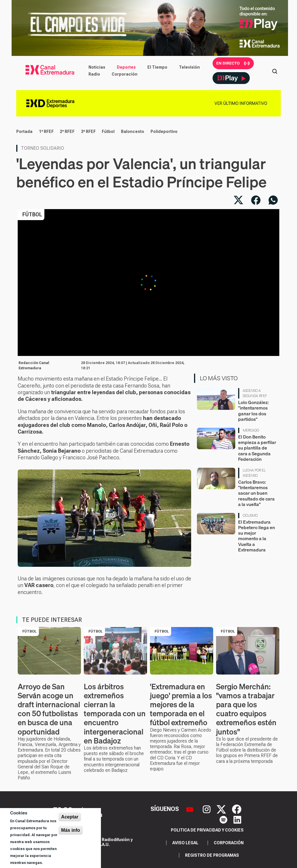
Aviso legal (185, 843)
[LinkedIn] (237, 819)
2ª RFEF (67, 131)
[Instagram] (207, 809)
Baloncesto (133, 131)
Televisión (189, 67)
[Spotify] (224, 819)
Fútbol (108, 131)
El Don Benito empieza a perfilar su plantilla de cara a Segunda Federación (257, 448)
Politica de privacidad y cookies (207, 830)
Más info (71, 830)
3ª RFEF (88, 131)
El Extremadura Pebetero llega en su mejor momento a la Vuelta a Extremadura (257, 536)
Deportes (126, 67)
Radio (94, 74)
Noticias (97, 67)
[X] (222, 809)
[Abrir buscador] (275, 71)
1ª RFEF (46, 131)
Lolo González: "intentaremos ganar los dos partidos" (253, 411)
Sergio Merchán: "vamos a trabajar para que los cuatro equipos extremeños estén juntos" (246, 709)
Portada (24, 131)
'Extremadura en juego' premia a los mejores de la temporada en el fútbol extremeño (181, 705)
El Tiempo (157, 67)
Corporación (125, 74)
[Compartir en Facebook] (256, 200)
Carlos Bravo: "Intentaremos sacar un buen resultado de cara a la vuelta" (256, 493)
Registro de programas (212, 855)
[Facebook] (237, 809)
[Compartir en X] (238, 200)
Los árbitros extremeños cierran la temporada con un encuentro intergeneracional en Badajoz (115, 714)
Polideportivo (164, 131)
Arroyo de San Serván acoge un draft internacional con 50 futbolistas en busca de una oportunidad (49, 709)
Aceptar (70, 817)
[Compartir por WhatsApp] (273, 200)
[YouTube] (190, 809)
